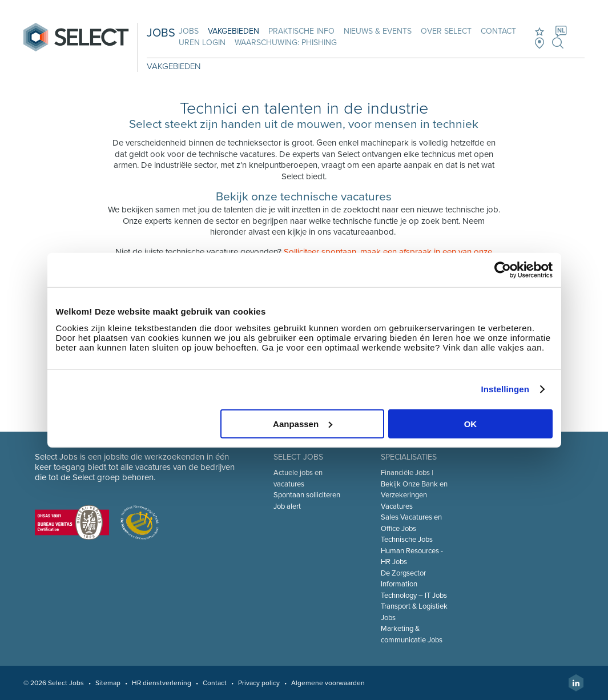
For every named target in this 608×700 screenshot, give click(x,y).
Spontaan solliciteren (307, 495)
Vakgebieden (233, 31)
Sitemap (108, 683)
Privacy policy (259, 683)
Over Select (446, 31)
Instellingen (506, 389)
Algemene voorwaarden (328, 683)
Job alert (287, 506)
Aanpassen (303, 423)
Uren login (202, 43)
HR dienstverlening (162, 683)
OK (471, 423)
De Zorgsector (403, 573)
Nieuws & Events (378, 31)
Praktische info (301, 31)
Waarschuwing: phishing (286, 43)
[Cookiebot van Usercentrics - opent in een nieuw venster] (503, 270)
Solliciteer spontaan (320, 252)
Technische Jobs (407, 540)
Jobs (189, 31)
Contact (498, 31)
